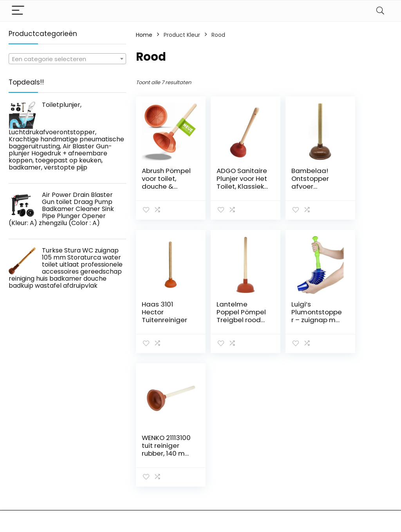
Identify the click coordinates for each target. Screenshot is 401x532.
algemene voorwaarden (352, 463)
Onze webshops (294, 482)
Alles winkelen (291, 460)
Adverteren (287, 493)
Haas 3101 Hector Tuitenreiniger (357, 182)
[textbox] (67, 59)
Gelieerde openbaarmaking (358, 482)
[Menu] (18, 11)
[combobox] (67, 59)
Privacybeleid (352, 449)
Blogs (279, 471)
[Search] (380, 11)
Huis (278, 449)
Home (144, 35)
